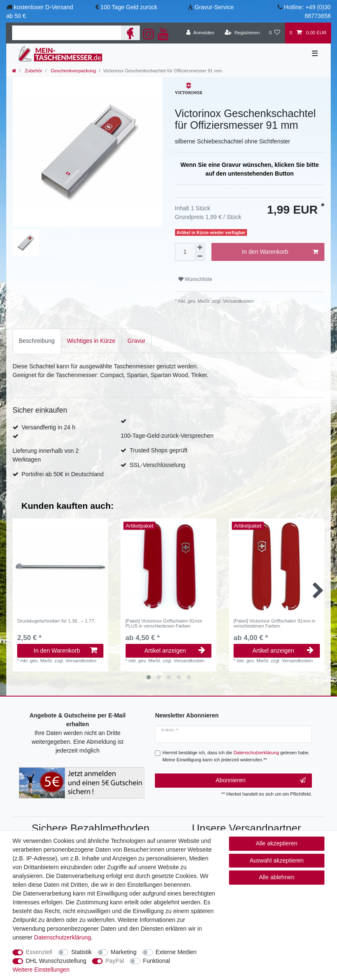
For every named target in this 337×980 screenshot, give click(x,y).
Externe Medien (176, 952)
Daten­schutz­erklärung (62, 937)
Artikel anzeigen (175, 651)
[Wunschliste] (274, 33)
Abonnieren (261, 781)
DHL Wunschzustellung (56, 961)
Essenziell (39, 952)
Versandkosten (238, 301)
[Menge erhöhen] (200, 248)
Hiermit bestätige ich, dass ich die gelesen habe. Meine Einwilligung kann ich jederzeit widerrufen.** (236, 756)
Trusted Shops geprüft (159, 450)
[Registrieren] (242, 33)
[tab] (37, 341)
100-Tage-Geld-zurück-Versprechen (167, 436)
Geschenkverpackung (73, 71)
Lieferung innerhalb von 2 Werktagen (46, 455)
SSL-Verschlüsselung (158, 465)
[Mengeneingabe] (185, 252)
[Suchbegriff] (67, 33)
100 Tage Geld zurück (129, 7)
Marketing (124, 952)
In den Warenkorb (280, 252)
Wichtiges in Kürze (91, 341)
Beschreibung (37, 341)
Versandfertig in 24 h (48, 427)
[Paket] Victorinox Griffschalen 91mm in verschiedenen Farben (274, 623)
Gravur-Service (214, 7)
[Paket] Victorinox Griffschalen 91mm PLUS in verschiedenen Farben (164, 623)
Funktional (157, 961)
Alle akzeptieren (277, 843)
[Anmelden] (200, 33)
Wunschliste (195, 279)
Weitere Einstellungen (41, 970)
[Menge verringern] (200, 256)
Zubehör (33, 71)
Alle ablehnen (277, 877)
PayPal (115, 961)
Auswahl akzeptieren (277, 860)
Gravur (137, 341)
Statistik (81, 952)
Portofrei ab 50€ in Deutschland (62, 474)
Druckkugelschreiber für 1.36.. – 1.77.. (57, 621)
